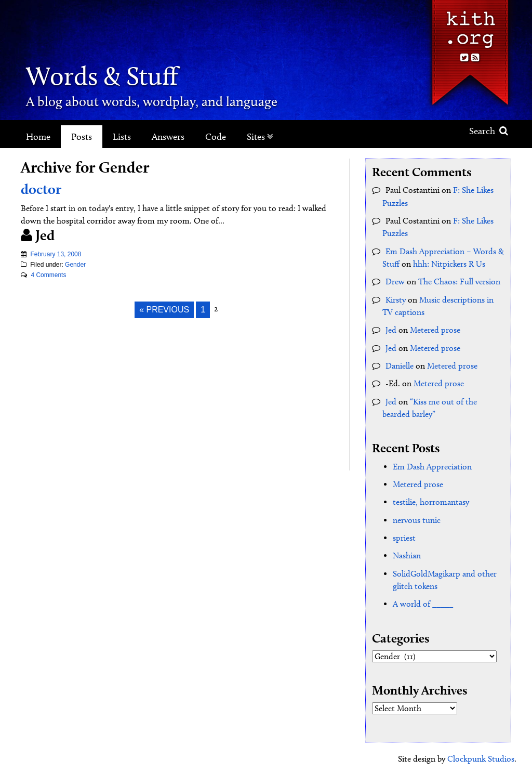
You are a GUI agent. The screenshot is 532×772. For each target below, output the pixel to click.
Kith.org (470, 25)
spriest (404, 535)
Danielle (400, 364)
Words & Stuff (108, 75)
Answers (168, 137)
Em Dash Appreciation (432, 464)
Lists (122, 137)
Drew (395, 280)
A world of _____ (423, 600)
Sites (260, 137)
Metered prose (435, 328)
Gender (75, 265)
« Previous (164, 310)
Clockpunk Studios (481, 755)
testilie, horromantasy (431, 499)
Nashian (407, 552)
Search (489, 131)
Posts (82, 137)
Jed (391, 328)
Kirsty (396, 298)
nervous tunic (417, 517)
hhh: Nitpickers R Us (449, 263)
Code (216, 137)
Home (38, 137)
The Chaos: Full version (459, 280)
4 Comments (48, 275)
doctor (42, 189)
